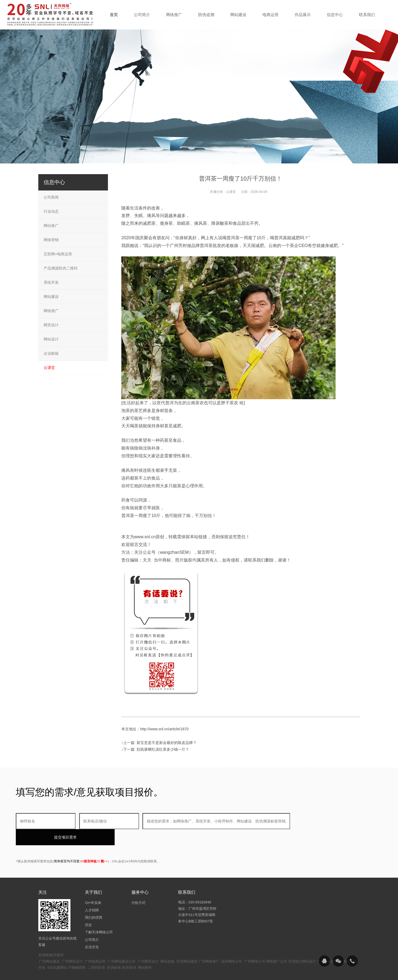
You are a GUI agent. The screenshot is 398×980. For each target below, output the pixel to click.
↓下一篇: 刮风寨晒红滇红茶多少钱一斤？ (155, 749)
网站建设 (51, 297)
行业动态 (51, 211)
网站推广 (51, 226)
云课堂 (231, 192)
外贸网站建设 (187, 945)
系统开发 (51, 282)
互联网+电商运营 (58, 254)
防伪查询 (129, 951)
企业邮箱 (51, 353)
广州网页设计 (148, 945)
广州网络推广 (209, 945)
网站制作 (145, 951)
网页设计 (51, 325)
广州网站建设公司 (122, 945)
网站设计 (51, 339)
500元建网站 (57, 951)
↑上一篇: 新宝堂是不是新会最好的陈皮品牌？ (159, 743)
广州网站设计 (72, 945)
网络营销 (51, 240)
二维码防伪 (96, 951)
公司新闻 (51, 197)
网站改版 (167, 945)
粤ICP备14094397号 (170, 972)
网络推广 (51, 311)
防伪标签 (114, 951)
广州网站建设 (49, 945)
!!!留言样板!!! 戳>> (94, 845)
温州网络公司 (232, 945)
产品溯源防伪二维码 (61, 268)
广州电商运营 (95, 945)
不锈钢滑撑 (77, 951)
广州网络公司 (255, 945)
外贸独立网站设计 (302, 945)
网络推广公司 (277, 945)
